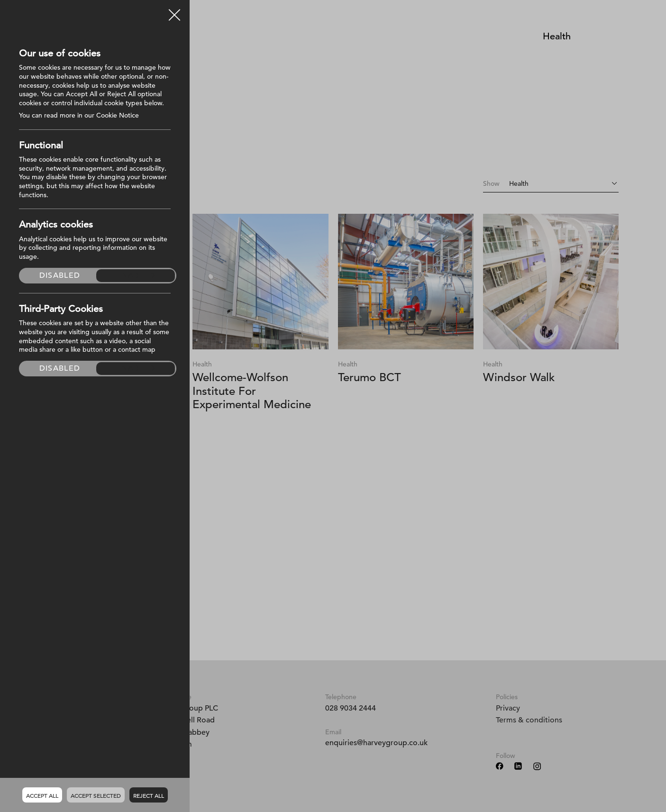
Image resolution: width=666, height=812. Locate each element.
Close (174, 11)
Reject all (149, 795)
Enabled (136, 275)
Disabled (60, 275)
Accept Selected (96, 795)
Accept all (42, 795)
